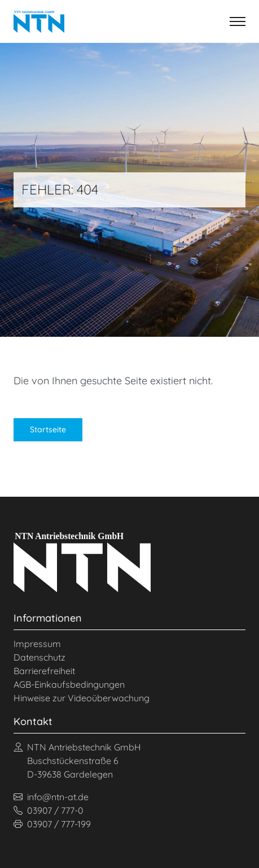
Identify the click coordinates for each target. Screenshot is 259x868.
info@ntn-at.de (51, 797)
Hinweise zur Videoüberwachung (82, 698)
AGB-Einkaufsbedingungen (69, 684)
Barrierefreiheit (44, 671)
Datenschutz (39, 657)
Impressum (37, 644)
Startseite (48, 429)
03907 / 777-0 (49, 810)
